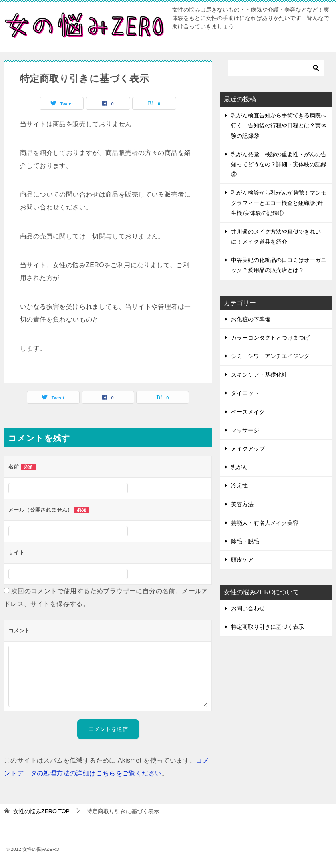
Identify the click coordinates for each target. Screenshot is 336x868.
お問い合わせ (248, 608)
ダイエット (245, 393)
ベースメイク (248, 412)
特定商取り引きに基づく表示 (268, 627)
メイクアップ (248, 449)
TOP (41, 811)
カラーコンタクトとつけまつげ (270, 338)
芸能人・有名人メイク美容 (265, 523)
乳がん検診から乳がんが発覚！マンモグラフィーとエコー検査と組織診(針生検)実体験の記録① (279, 203)
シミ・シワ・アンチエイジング (270, 356)
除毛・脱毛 (245, 541)
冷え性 (239, 485)
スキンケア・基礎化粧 (259, 375)
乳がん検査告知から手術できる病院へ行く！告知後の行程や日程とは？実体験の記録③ (279, 125)
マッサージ (245, 430)
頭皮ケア (242, 560)
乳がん (239, 467)
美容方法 (242, 504)
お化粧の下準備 (251, 319)
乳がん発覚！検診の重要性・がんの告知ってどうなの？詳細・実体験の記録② (279, 164)
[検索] (276, 68)
